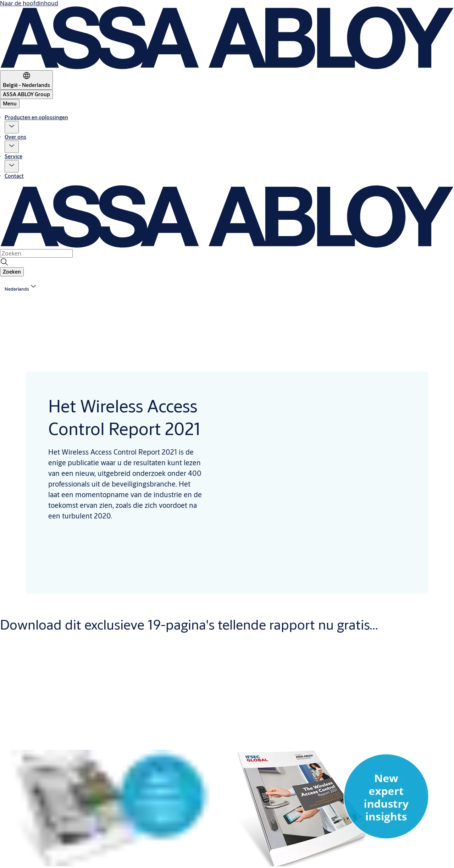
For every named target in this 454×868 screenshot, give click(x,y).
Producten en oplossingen (36, 117)
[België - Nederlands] (26, 80)
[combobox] (36, 253)
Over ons (15, 137)
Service (13, 156)
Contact (14, 176)
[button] (12, 127)
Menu (10, 103)
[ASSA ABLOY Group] (26, 94)
